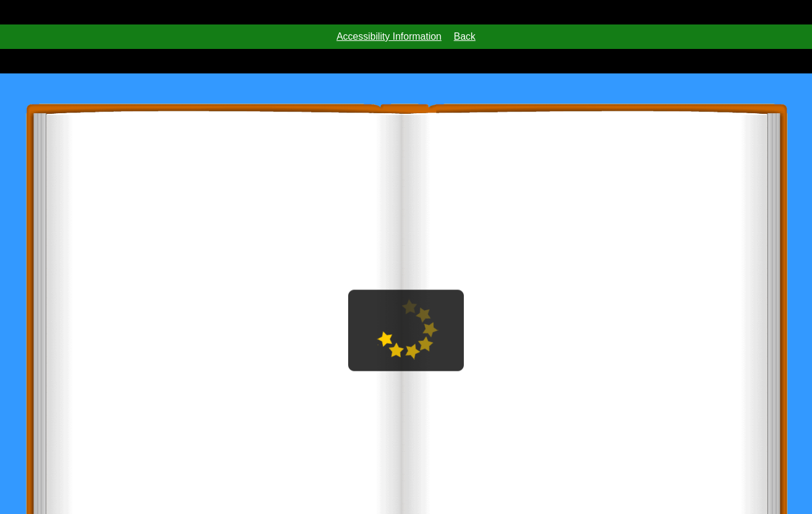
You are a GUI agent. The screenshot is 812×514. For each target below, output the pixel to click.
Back (465, 36)
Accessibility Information (389, 36)
